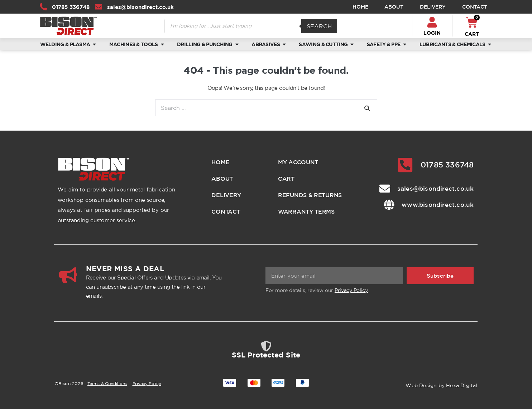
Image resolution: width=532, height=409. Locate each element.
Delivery (433, 7)
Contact (475, 7)
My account (298, 162)
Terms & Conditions (107, 383)
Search (319, 26)
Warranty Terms (306, 211)
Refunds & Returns (310, 195)
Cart (286, 179)
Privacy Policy (351, 290)
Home (360, 7)
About (394, 7)
